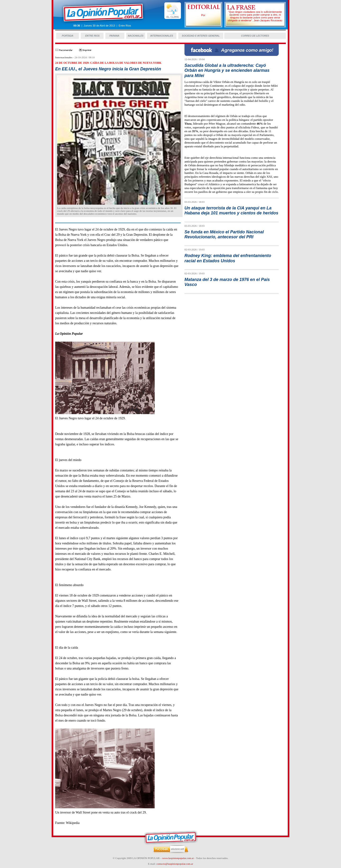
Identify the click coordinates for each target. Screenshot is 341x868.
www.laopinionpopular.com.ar (178, 858)
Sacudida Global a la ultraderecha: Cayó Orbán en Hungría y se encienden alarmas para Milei (227, 70)
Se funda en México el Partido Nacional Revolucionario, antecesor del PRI (224, 234)
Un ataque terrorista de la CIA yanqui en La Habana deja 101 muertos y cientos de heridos (231, 210)
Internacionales (64, 57)
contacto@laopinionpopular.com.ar (175, 864)
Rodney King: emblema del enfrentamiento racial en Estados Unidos (228, 258)
